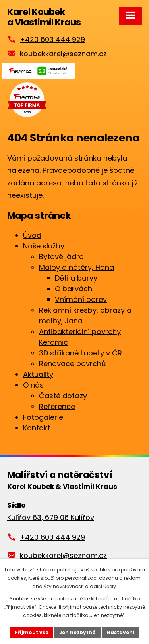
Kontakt (37, 428)
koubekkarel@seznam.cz (63, 54)
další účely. (104, 586)
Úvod (32, 235)
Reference (57, 406)
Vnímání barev (81, 299)
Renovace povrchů (73, 364)
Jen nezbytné (77, 632)
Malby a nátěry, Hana (76, 267)
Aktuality (38, 374)
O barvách (74, 289)
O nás (33, 385)
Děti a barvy (76, 278)
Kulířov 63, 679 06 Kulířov (51, 517)
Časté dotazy (63, 396)
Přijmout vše (32, 632)
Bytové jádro (61, 257)
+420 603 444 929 (52, 39)
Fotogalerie (43, 417)
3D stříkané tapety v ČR (80, 353)
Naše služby (44, 246)
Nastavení (120, 632)
